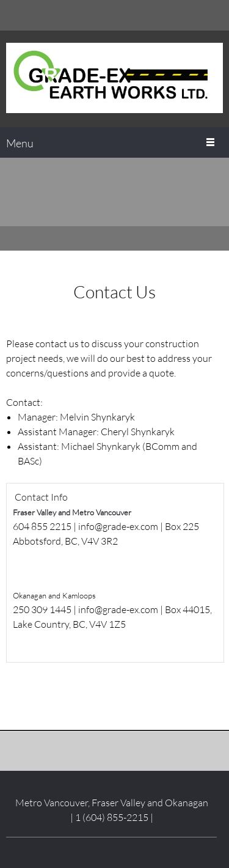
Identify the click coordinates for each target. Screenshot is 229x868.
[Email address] (214, 15)
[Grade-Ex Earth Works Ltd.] (114, 79)
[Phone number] (195, 15)
